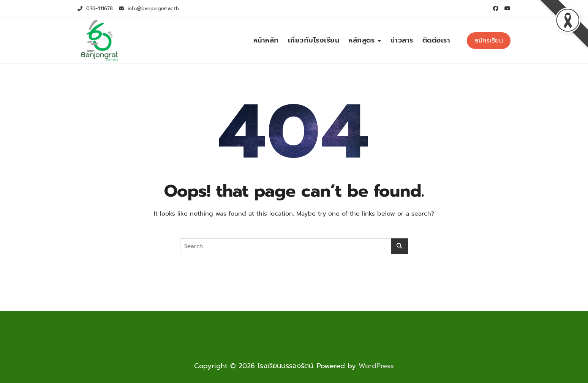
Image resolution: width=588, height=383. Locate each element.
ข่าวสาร (402, 40)
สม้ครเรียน (489, 41)
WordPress (376, 366)
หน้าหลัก (266, 40)
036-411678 (95, 9)
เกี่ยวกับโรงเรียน (314, 40)
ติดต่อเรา (436, 40)
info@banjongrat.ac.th (149, 9)
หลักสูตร (361, 40)
